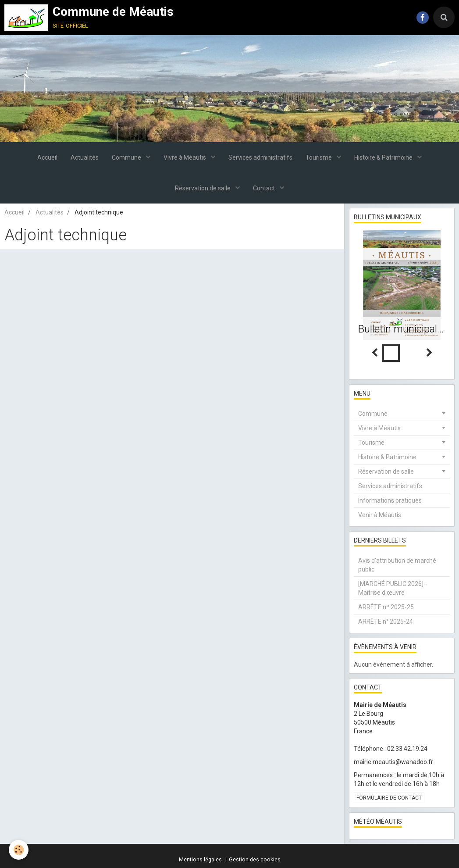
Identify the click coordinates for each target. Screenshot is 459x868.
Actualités (85, 157)
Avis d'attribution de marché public (397, 565)
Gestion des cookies (255, 859)
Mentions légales (200, 859)
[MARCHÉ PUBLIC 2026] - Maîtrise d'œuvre (393, 588)
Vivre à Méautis (185, 157)
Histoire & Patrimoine (384, 157)
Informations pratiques (390, 500)
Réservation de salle (203, 188)
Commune (127, 157)
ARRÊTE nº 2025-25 (386, 607)
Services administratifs (260, 157)
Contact (265, 188)
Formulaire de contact (389, 798)
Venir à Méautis (380, 515)
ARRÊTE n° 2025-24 (386, 622)
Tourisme (319, 157)
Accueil (47, 157)
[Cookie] (19, 850)
